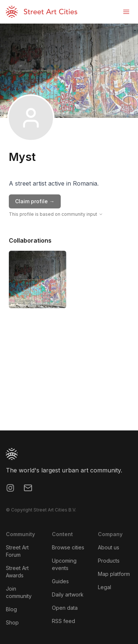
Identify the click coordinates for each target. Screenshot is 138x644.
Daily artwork (68, 594)
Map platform (114, 574)
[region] (69, 375)
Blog (11, 609)
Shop (12, 622)
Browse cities (68, 547)
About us (109, 547)
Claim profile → (35, 201)
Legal (105, 587)
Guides (60, 581)
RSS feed (63, 621)
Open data (65, 608)
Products (109, 561)
